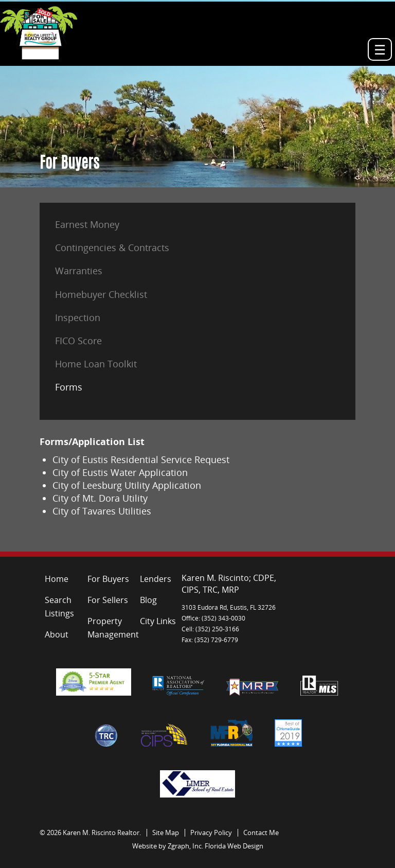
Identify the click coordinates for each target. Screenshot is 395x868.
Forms (69, 387)
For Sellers (108, 600)
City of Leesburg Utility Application (127, 485)
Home (57, 579)
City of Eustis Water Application (120, 472)
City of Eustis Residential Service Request (141, 459)
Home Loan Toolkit (96, 364)
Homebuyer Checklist (101, 294)
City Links (158, 621)
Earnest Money (87, 224)
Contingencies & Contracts (112, 247)
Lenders (156, 579)
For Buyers (108, 579)
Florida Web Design (234, 846)
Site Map (166, 832)
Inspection (78, 317)
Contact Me (261, 832)
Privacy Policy (211, 832)
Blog (148, 600)
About (57, 634)
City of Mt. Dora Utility (100, 498)
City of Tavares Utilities (102, 511)
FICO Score (78, 341)
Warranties (79, 271)
